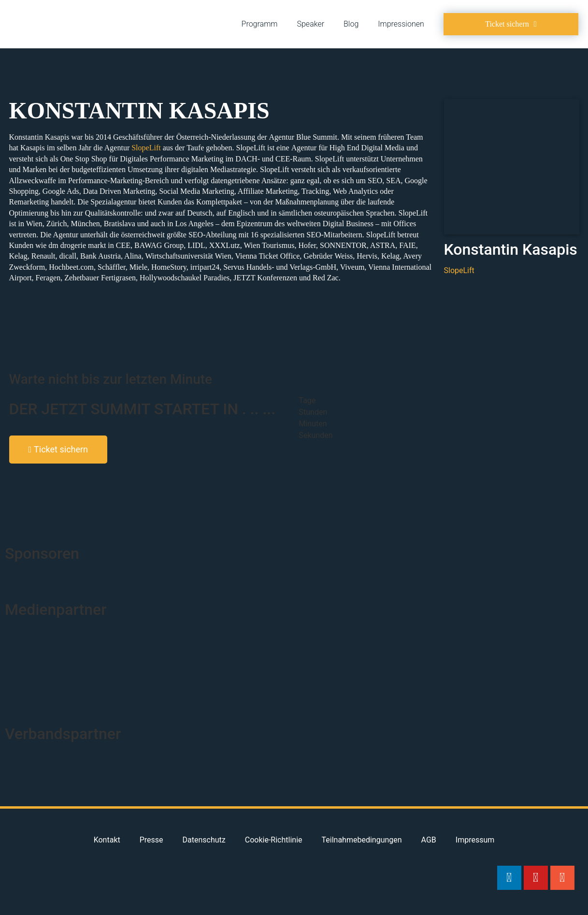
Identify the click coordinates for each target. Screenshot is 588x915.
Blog (351, 24)
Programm (260, 24)
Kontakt (107, 840)
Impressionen (401, 24)
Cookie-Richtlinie (274, 840)
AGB (429, 840)
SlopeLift (146, 148)
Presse (151, 840)
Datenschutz (204, 840)
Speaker (311, 24)
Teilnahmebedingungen (362, 840)
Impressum (475, 840)
